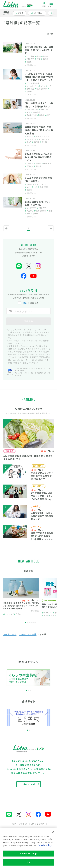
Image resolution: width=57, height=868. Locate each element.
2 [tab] (27, 623)
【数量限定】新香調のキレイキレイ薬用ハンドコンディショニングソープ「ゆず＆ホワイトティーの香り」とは (21, 606)
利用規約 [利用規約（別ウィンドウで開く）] (41, 373)
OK (28, 862)
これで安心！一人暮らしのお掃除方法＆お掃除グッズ (42, 516)
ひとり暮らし (37, 13)
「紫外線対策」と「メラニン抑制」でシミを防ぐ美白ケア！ (39, 105)
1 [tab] (25, 623)
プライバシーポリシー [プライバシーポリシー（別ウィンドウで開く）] (24, 373)
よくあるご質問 (38, 824)
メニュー (51, 5)
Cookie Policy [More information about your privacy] (45, 845)
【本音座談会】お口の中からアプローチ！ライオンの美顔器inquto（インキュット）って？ (42, 499)
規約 (25, 303)
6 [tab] (35, 623)
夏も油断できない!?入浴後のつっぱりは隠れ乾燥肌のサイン (38, 157)
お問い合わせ (20, 824)
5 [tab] (33, 623)
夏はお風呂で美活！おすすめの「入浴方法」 (38, 203)
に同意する (29, 303)
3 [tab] (29, 623)
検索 (44, 5)
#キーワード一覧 (28, 634)
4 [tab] (31, 623)
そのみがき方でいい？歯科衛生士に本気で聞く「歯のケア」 (42, 476)
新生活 (21, 13)
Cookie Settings (29, 854)
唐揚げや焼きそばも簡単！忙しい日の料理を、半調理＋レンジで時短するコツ (42, 538)
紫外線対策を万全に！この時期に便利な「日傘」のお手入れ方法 (39, 130)
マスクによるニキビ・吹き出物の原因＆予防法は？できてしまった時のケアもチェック (39, 77)
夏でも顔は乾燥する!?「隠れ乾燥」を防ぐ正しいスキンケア (39, 50)
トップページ (10, 634)
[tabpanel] (21, 597)
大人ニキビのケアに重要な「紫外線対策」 (38, 180)
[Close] (53, 832)
